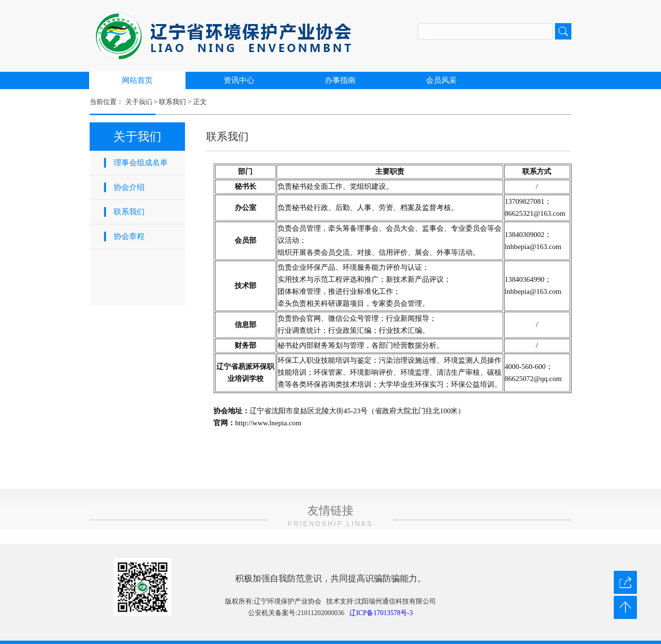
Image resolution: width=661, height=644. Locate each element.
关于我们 (137, 98)
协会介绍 (129, 187)
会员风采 (441, 80)
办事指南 (340, 80)
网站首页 (137, 80)
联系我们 (129, 212)
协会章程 (129, 236)
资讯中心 (239, 80)
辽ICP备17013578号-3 (381, 613)
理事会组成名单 (141, 163)
